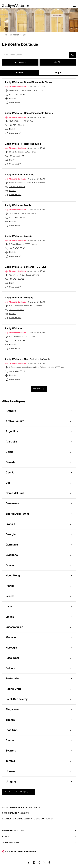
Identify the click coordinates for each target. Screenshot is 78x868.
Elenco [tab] (19, 73)
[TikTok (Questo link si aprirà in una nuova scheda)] (50, 863)
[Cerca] (73, 55)
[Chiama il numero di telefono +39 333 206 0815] (39, 187)
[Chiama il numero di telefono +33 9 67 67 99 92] (39, 248)
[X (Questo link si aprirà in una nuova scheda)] (45, 863)
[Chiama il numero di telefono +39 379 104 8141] (39, 125)
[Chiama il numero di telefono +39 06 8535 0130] (39, 95)
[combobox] (36, 55)
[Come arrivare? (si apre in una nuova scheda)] (39, 103)
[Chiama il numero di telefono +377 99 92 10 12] (39, 310)
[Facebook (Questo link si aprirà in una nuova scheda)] (29, 863)
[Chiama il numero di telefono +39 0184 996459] (39, 279)
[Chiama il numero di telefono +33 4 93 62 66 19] (39, 371)
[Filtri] (58, 62)
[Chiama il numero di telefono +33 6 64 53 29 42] (39, 218)
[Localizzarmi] (20, 62)
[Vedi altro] (39, 389)
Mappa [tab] (58, 73)
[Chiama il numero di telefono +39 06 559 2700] (39, 156)
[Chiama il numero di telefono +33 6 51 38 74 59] (39, 341)
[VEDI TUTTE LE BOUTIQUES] (18, 792)
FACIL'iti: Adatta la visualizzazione (21, 851)
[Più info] (39, 99)
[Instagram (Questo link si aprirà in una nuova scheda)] (34, 863)
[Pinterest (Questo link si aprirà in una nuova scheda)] (39, 863)
